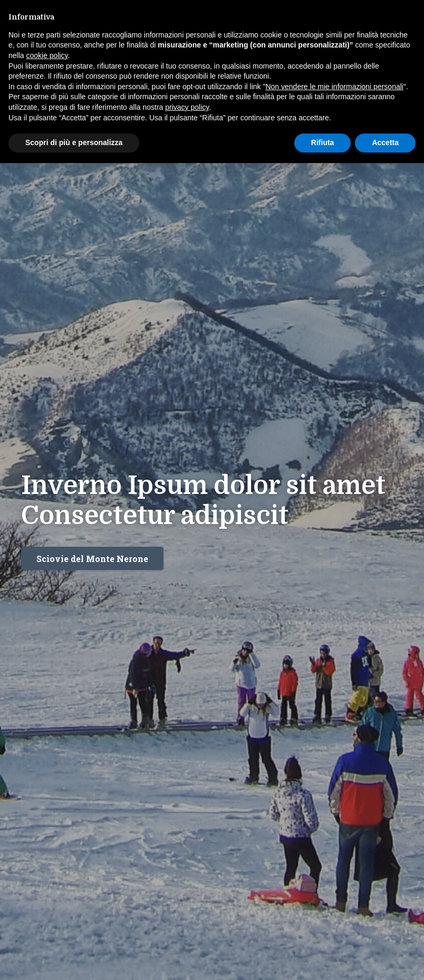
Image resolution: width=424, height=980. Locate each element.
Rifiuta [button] (323, 142)
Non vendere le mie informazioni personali (334, 87)
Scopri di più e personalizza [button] (74, 142)
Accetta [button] (385, 142)
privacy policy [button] (187, 107)
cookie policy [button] (47, 55)
